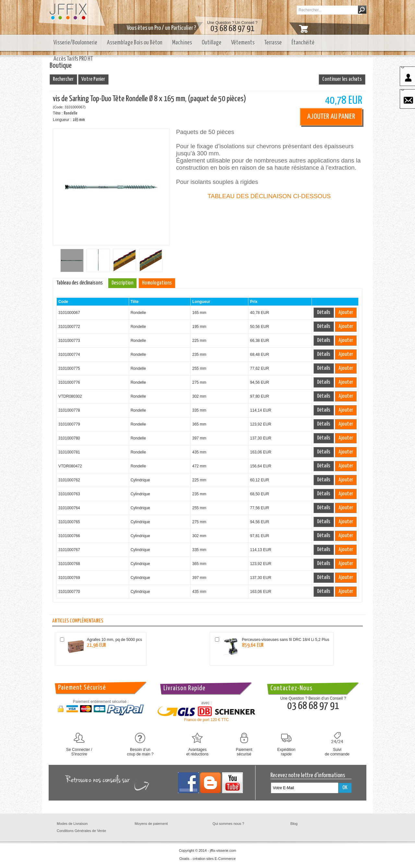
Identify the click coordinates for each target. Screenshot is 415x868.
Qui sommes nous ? (228, 824)
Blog (294, 824)
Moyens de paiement (151, 824)
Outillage (212, 43)
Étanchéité (303, 43)
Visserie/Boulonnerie (75, 43)
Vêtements (243, 43)
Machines (182, 43)
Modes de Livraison (72, 824)
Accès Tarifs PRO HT (73, 59)
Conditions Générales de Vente (81, 831)
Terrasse (273, 43)
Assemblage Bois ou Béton (135, 43)
